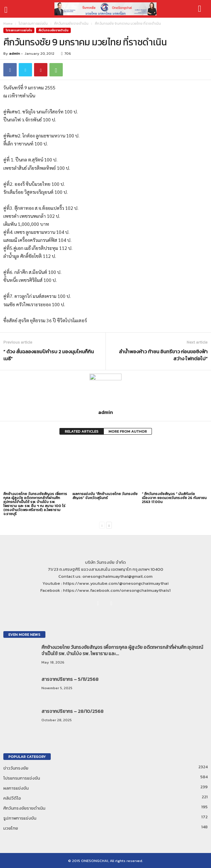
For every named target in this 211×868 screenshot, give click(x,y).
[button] (201, 9)
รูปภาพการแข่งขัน (20, 818)
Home (8, 24)
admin (15, 53)
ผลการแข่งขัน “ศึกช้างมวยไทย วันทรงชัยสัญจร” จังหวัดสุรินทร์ (105, 496)
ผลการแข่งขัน (16, 788)
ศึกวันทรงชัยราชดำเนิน (71, 24)
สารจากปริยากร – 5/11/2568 (70, 679)
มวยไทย (11, 828)
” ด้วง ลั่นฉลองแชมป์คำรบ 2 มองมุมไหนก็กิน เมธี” (49, 355)
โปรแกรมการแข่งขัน (33, 24)
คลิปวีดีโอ (12, 798)
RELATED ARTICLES (82, 431)
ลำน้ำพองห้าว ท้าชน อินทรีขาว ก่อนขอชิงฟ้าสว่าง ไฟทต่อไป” (163, 355)
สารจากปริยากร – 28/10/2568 (72, 711)
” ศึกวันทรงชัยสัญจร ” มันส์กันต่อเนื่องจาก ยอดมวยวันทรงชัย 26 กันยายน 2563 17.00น (174, 498)
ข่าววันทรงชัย (16, 768)
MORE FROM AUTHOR (128, 431)
